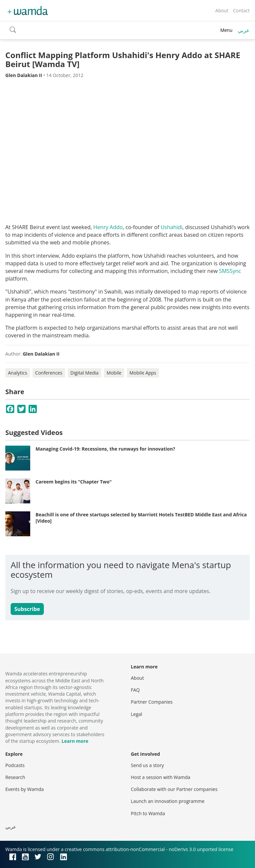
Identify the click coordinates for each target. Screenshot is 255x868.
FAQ (135, 690)
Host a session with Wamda (161, 777)
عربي (244, 30)
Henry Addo (108, 227)
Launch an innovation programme (168, 801)
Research (15, 777)
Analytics (18, 373)
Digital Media (85, 373)
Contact (241, 10)
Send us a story (147, 765)
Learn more (75, 741)
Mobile (114, 373)
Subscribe (27, 609)
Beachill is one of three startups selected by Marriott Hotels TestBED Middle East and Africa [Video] (141, 518)
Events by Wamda (25, 789)
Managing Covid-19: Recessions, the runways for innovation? (105, 449)
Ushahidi (172, 227)
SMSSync (230, 271)
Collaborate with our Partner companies (174, 789)
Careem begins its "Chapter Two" (74, 482)
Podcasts (15, 765)
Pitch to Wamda (148, 813)
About (222, 10)
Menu (226, 30)
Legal (136, 714)
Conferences (49, 373)
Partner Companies (152, 702)
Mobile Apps (143, 373)
